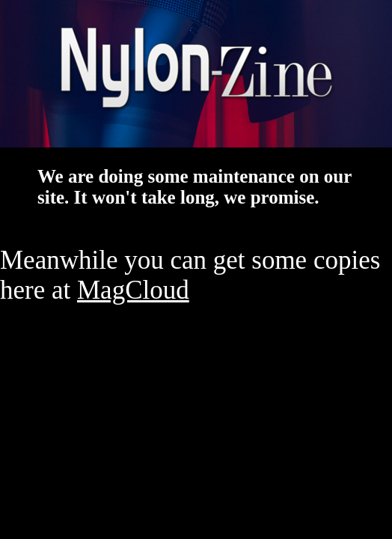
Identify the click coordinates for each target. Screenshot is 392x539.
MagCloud (133, 290)
